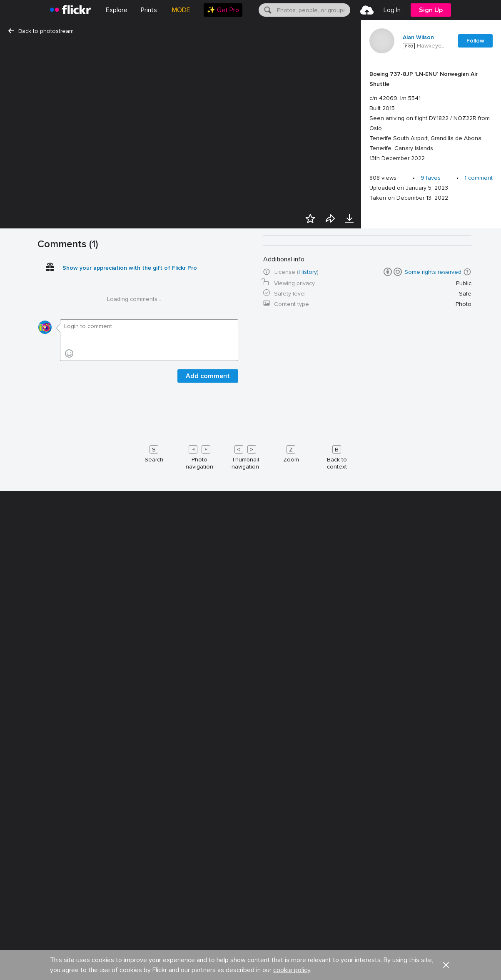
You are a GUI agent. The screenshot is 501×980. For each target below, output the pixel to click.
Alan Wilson (418, 38)
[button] (467, 565)
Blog (113, 936)
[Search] (267, 10)
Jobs (76, 936)
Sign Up (431, 10)
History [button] (308, 565)
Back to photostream (41, 31)
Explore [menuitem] (117, 10)
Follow (475, 41)
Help (354, 936)
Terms (96, 964)
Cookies (260, 936)
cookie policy (292, 916)
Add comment (208, 669)
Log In (392, 10)
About (38, 936)
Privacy (66, 964)
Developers (209, 936)
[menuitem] (149, 10)
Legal (37, 964)
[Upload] (367, 10)
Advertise (156, 936)
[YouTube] (446, 964)
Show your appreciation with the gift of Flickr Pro (130, 561)
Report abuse (403, 936)
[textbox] (313, 10)
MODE (181, 10)
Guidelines (310, 936)
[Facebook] (426, 964)
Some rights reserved (433, 565)
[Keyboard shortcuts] (251, 749)
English (455, 937)
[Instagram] (466, 964)
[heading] (70, 10)
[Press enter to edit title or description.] (431, 116)
